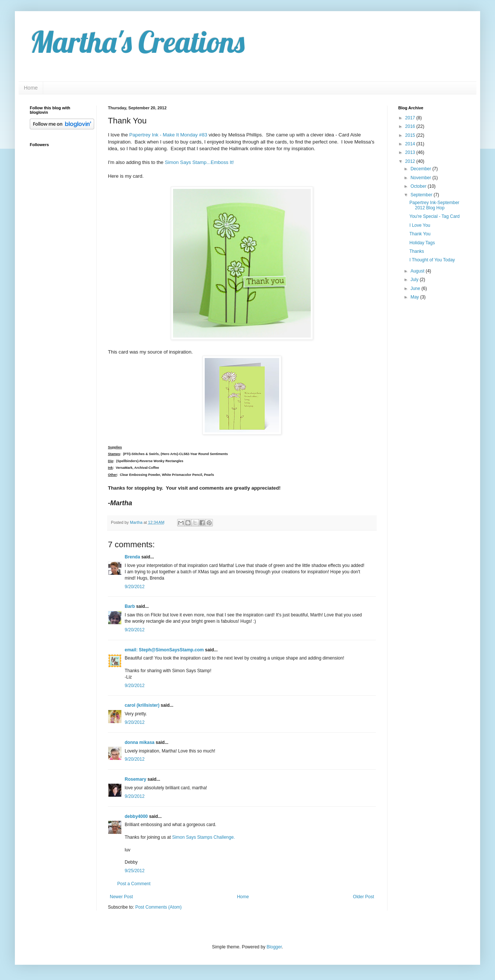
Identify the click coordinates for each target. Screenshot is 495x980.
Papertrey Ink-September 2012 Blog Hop (434, 205)
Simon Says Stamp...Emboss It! (199, 162)
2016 (411, 126)
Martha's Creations (137, 42)
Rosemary (135, 779)
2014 (411, 144)
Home (31, 88)
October (419, 186)
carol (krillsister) (142, 705)
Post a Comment (134, 884)
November (421, 178)
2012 (411, 161)
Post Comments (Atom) (158, 907)
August (418, 271)
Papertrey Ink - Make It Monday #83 (168, 135)
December (421, 169)
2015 (411, 135)
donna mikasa (140, 742)
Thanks (417, 251)
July (415, 280)
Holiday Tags (422, 243)
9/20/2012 (135, 587)
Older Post (363, 897)
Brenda (132, 557)
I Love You (420, 225)
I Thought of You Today (432, 260)
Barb (130, 606)
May (415, 297)
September (422, 195)
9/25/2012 (135, 871)
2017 (411, 118)
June (416, 288)
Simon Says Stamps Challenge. (203, 837)
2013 (411, 152)
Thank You (420, 234)
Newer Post (121, 897)
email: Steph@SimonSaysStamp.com (164, 650)
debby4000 (136, 816)
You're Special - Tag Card (435, 216)
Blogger (274, 947)
